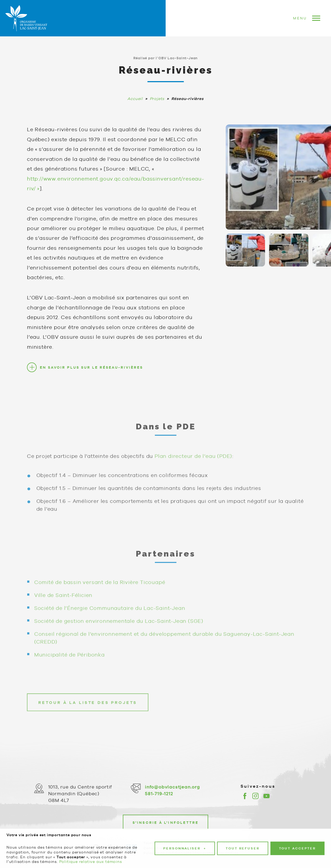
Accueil (135, 99)
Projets (157, 99)
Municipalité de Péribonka (69, 660)
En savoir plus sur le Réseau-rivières (91, 367)
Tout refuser (243, 845)
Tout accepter (297, 845)
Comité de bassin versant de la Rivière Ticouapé (100, 588)
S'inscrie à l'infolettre (166, 823)
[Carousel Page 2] (289, 250)
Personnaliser (185, 845)
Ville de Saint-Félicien (63, 601)
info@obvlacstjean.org (173, 787)
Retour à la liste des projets (88, 709)
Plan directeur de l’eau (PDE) (193, 462)
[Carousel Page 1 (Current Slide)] (245, 250)
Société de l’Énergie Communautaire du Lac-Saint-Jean (110, 614)
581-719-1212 (159, 794)
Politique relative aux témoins (91, 858)
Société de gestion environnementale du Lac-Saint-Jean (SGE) (119, 627)
